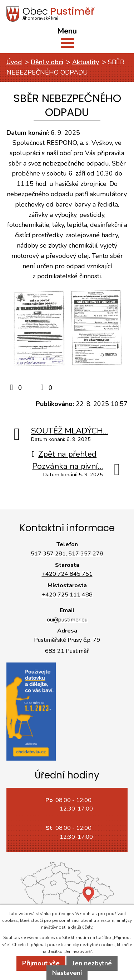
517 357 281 (48, 554)
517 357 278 (86, 554)
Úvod (14, 62)
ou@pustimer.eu (67, 620)
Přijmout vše (41, 963)
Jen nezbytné (92, 963)
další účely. (82, 927)
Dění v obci (47, 62)
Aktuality (86, 62)
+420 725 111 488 (67, 595)
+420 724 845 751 (67, 574)
